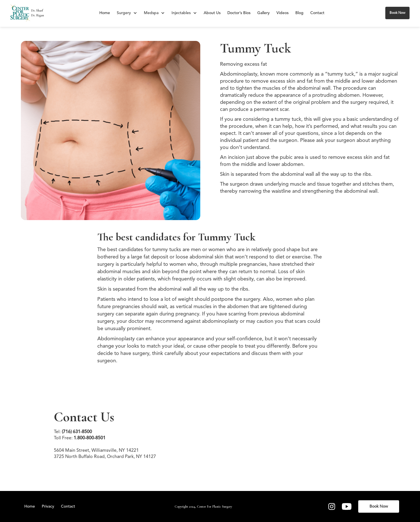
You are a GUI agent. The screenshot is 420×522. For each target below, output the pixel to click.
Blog (299, 13)
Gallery (263, 13)
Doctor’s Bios (239, 13)
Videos (282, 13)
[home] (20, 13)
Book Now (397, 13)
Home (105, 13)
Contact (317, 13)
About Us (212, 13)
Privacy (48, 506)
